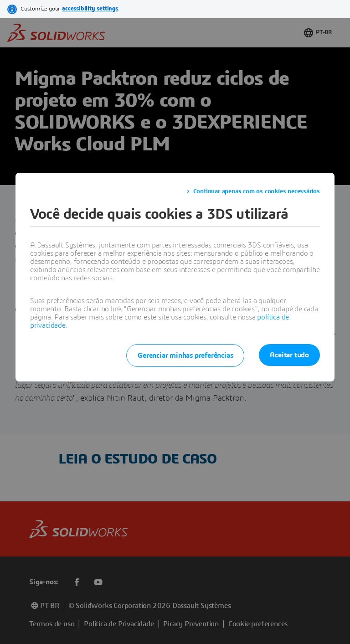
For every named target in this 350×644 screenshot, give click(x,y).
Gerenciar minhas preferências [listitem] (185, 355)
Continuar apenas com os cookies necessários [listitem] (257, 191)
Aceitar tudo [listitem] (289, 355)
